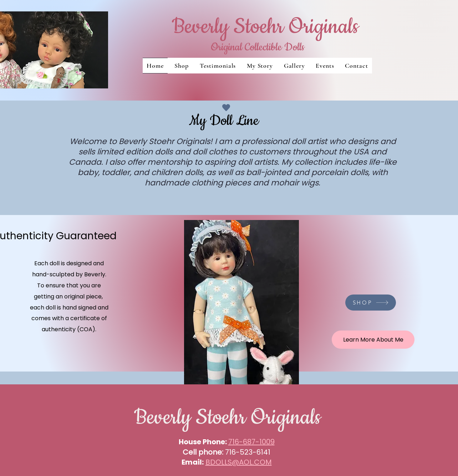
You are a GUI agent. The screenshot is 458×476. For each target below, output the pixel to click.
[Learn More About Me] (373, 340)
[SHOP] (371, 303)
